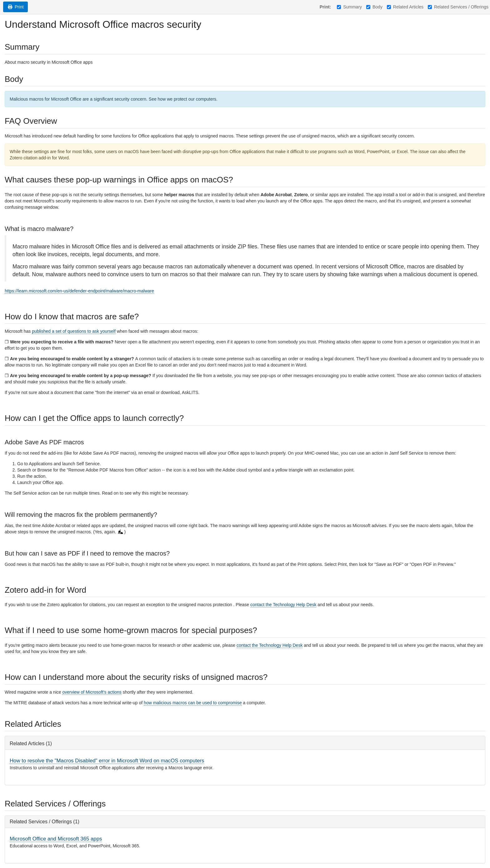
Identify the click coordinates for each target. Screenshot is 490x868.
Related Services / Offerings (458, 7)
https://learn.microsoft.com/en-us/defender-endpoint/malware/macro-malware (79, 291)
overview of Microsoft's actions (92, 692)
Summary (349, 7)
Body (374, 7)
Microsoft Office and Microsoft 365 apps (56, 839)
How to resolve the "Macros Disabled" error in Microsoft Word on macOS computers (107, 761)
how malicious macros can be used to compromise (193, 703)
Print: (325, 7)
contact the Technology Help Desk (283, 605)
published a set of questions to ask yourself (74, 331)
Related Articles (405, 7)
